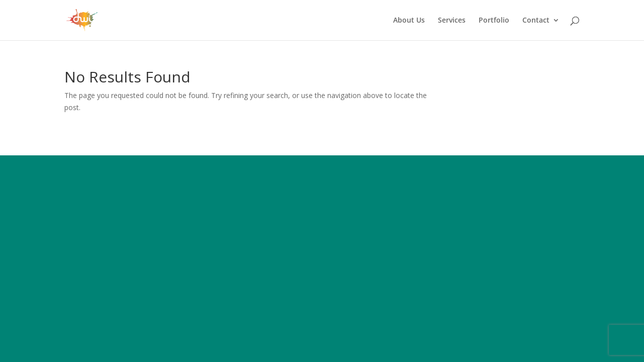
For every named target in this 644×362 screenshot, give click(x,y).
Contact (536, 21)
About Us (409, 21)
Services (452, 21)
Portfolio (494, 21)
